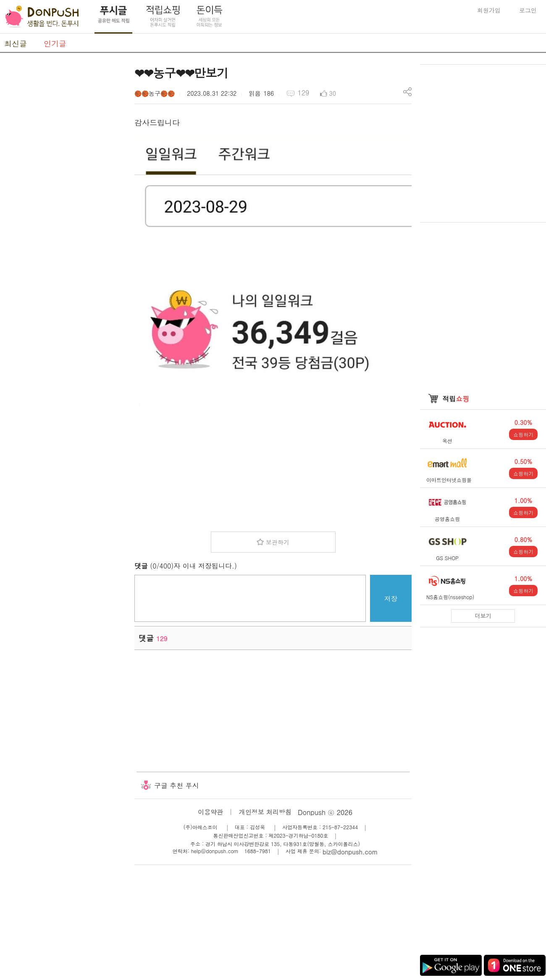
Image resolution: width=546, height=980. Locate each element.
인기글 (55, 43)
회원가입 (489, 10)
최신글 (16, 43)
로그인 (528, 10)
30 (333, 93)
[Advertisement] (273, 466)
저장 (391, 599)
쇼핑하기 (523, 434)
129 (303, 93)
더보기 (483, 616)
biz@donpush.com (350, 852)
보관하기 (278, 542)
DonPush (42, 17)
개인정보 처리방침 (265, 812)
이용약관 (210, 812)
